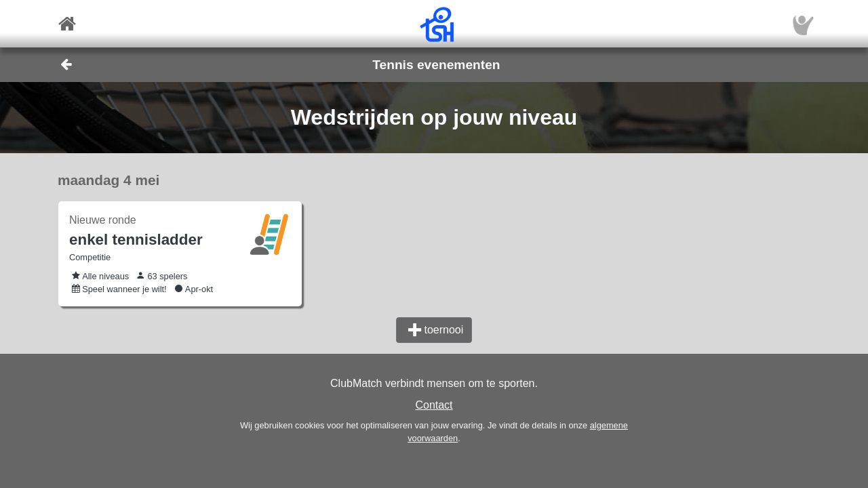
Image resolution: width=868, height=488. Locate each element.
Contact (434, 405)
